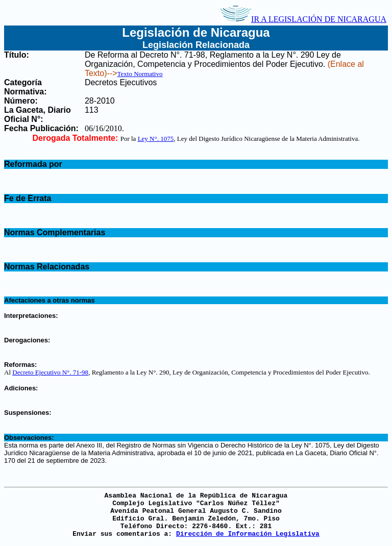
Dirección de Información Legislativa (248, 534)
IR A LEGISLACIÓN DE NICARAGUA (303, 19)
